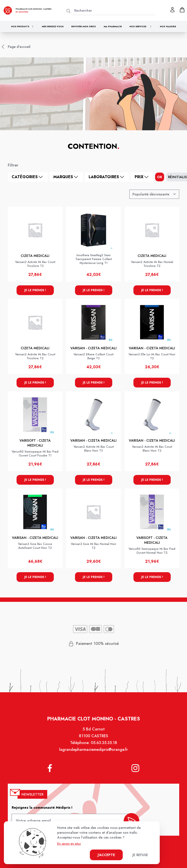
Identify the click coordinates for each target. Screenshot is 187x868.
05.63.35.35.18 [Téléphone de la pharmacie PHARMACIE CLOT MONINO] (104, 743)
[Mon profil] (172, 10)
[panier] (182, 10)
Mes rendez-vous (53, 26)
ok (160, 177)
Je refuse (140, 855)
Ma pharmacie (113, 26)
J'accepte (106, 855)
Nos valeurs (168, 26)
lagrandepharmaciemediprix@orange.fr (93, 750)
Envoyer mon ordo (84, 26)
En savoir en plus (69, 844)
